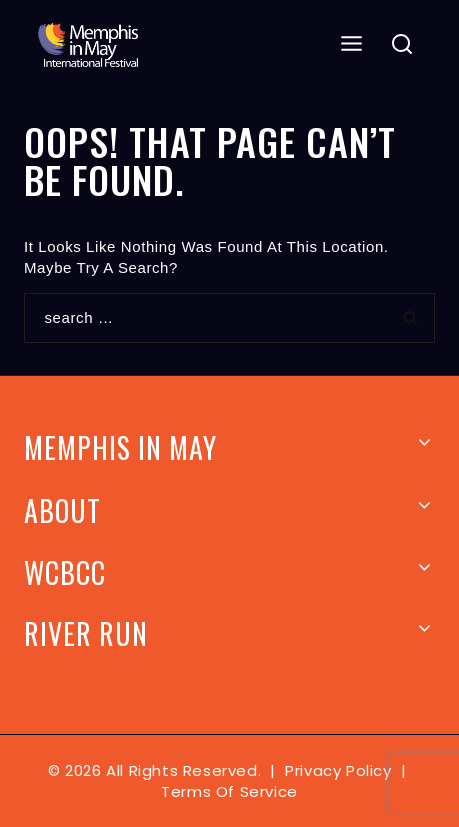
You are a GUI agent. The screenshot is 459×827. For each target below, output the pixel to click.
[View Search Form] (402, 45)
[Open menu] (352, 44)
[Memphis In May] (88, 45)
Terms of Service (229, 791)
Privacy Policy (338, 770)
